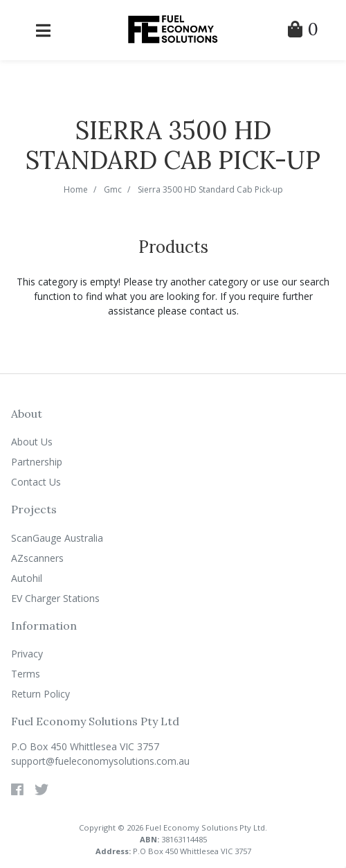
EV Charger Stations (55, 598)
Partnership (37, 462)
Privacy (27, 654)
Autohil (27, 578)
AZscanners (37, 558)
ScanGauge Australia (57, 538)
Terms (26, 674)
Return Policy (40, 694)
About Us (32, 442)
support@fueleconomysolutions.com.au (100, 761)
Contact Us (36, 482)
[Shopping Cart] (303, 32)
